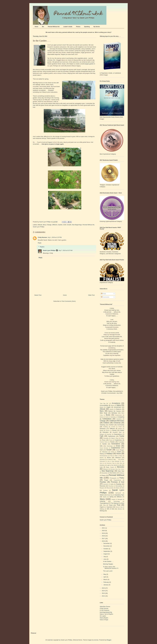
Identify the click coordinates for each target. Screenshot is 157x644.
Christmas (117, 423)
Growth (69, 225)
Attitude (40, 225)
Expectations (118, 434)
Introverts (102, 459)
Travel (111, 505)
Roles (118, 488)
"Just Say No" (104, 403)
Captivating (113, 417)
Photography (113, 478)
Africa (112, 405)
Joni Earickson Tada (110, 463)
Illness (109, 458)
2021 (104, 528)
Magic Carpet (110, 467)
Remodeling (119, 486)
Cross (120, 427)
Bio (43, 27)
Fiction (122, 438)
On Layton (103, 616)
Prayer (106, 480)
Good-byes (110, 446)
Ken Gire (120, 463)
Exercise (109, 434)
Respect (102, 488)
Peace (104, 475)
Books (108, 415)
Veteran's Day (119, 507)
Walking (102, 509)
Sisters (102, 495)
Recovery (103, 486)
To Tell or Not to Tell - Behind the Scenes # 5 (111, 568)
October (106, 549)
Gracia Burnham (104, 448)
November (107, 546)
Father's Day (114, 438)
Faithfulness (112, 436)
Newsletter (105, 473)
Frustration (121, 442)
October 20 (51, 60)
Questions (106, 484)
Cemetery (119, 419)
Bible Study (103, 413)
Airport (102, 407)
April (105, 577)
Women (120, 509)
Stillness (119, 497)
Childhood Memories (117, 421)
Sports (105, 497)
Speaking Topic (120, 495)
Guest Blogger (120, 450)
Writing (102, 511)
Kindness (102, 465)
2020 (104, 531)
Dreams (108, 430)
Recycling (111, 486)
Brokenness (119, 415)
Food (110, 440)
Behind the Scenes (115, 411)
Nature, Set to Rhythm (106, 614)
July (105, 557)
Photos (78, 27)
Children (106, 423)
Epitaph (102, 434)
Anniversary (117, 407)
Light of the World (112, 465)
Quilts (112, 484)
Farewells (106, 438)
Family (122, 436)
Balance (119, 409)
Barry (44, 225)
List (120, 465)
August (106, 554)
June (105, 559)
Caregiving (121, 417)
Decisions (103, 429)
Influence (118, 458)
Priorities (103, 482)
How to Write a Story (116, 456)
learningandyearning (106, 612)
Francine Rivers (104, 442)
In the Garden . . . (108, 561)
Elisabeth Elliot (117, 432)
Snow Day (110, 495)
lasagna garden (89, 64)
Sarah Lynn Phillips (39, 227)
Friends (112, 442)
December (107, 543)
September (107, 551)
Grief (65, 225)
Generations (116, 444)
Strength (120, 499)
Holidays (110, 454)
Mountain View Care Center (117, 469)
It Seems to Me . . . (113, 459)
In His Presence (105, 610)
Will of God (110, 509)
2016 (104, 541)
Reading (119, 484)
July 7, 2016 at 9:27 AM (65, 250)
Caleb (107, 417)
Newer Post (38, 295)
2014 (104, 591)
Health (119, 452)
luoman (96, 640)
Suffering (102, 501)
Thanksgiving (104, 503)
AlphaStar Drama (105, 607)
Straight (113, 499)
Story (102, 499)
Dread (101, 430)
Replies (42, 247)
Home (36, 27)
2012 (104, 596)
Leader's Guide (68, 27)
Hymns (102, 458)
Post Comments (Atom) (69, 301)
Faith (102, 436)
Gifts (101, 446)
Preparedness (117, 480)
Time (104, 505)
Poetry (122, 478)
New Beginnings (77, 225)
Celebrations (107, 419)
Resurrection (110, 488)
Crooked (113, 427)
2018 (104, 536)
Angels (108, 407)
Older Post (91, 295)
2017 (104, 539)
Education (106, 432)
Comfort (111, 425)
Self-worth (118, 493)
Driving (114, 430)
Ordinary (122, 473)
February (106, 582)
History (102, 454)
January (106, 585)
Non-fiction (113, 473)
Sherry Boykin (104, 618)
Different (55, 225)
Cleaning (102, 425)
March (106, 579)
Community (121, 425)
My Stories (97, 27)
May (105, 574)
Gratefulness (116, 448)
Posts (103, 294)
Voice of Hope (104, 620)
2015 (104, 588)
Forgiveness (118, 440)
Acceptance (116, 403)
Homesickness (104, 456)
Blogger (109, 640)
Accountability (104, 405)
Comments (105, 297)
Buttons (102, 417)
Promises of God (118, 482)
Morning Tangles (108, 564)
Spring (111, 497)
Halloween (105, 452)
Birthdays (114, 413)
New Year (121, 471)
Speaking (87, 27)
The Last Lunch (108, 571)
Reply (40, 243)
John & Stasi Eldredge (113, 461)
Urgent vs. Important (106, 507)
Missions (106, 469)
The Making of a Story (117, 503)
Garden (60, 225)
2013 (104, 593)
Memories (121, 467)
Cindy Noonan (42, 237)
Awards (112, 409)
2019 (104, 533)
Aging (119, 405)
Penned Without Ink (54, 27)
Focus (104, 440)
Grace (118, 446)
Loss (101, 467)
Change (49, 225)
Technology (117, 501)
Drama (120, 429)
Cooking (105, 427)
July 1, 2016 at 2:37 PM (55, 237)
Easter (122, 430)
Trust (118, 505)
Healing (112, 452)
